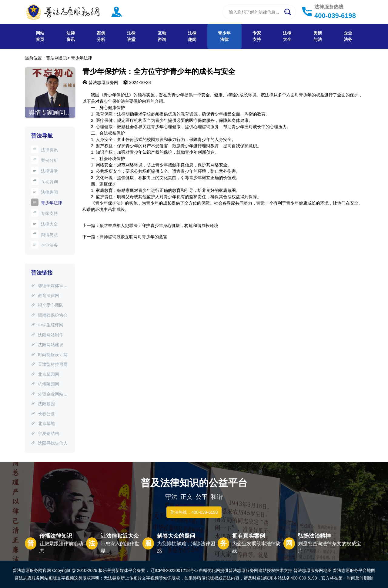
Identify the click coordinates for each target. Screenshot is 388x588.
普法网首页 (57, 58)
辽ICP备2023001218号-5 (174, 570)
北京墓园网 (45, 374)
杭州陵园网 (45, 384)
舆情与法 (318, 36)
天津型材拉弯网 (49, 364)
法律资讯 (71, 36)
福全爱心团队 (47, 305)
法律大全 (287, 36)
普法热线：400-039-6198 (194, 512)
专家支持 (257, 36)
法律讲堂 (131, 36)
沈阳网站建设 (47, 345)
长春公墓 (43, 414)
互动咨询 (162, 36)
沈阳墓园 (43, 404)
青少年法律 (224, 36)
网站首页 (40, 36)
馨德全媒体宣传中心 (49, 286)
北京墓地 (43, 423)
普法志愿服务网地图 (313, 570)
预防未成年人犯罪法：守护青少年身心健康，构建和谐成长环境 (159, 226)
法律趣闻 (192, 36)
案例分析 (101, 36)
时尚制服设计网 (49, 355)
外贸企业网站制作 (49, 395)
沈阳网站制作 (47, 335)
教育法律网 (45, 296)
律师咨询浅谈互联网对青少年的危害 (133, 237)
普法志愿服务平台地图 (354, 570)
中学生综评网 (47, 325)
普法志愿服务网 (103, 82)
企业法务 (348, 36)
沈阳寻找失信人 (49, 443)
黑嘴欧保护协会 (49, 315)
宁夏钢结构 (45, 433)
